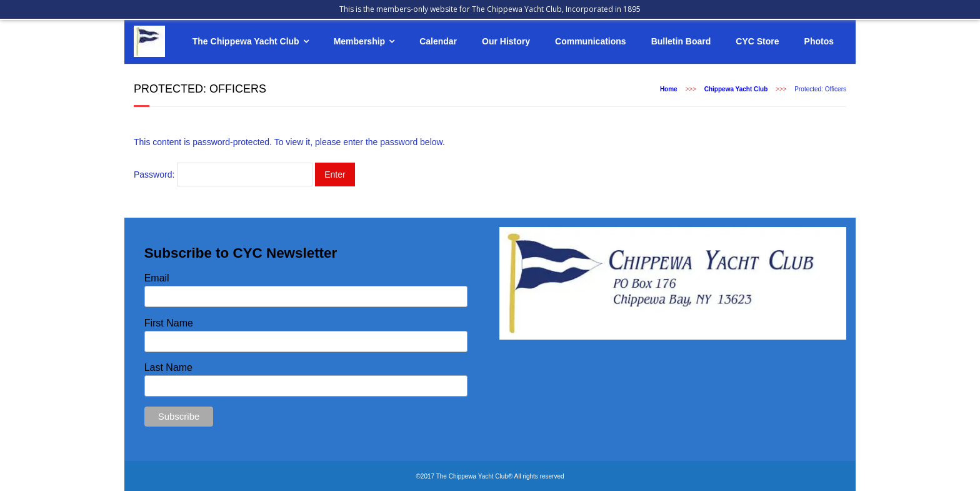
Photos (819, 41)
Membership (359, 41)
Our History (506, 41)
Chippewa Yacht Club (736, 89)
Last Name (168, 367)
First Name (169, 323)
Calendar (438, 41)
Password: (223, 175)
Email (157, 278)
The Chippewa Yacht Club (246, 41)
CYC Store (757, 41)
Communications (591, 41)
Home (669, 89)
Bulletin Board (681, 41)
